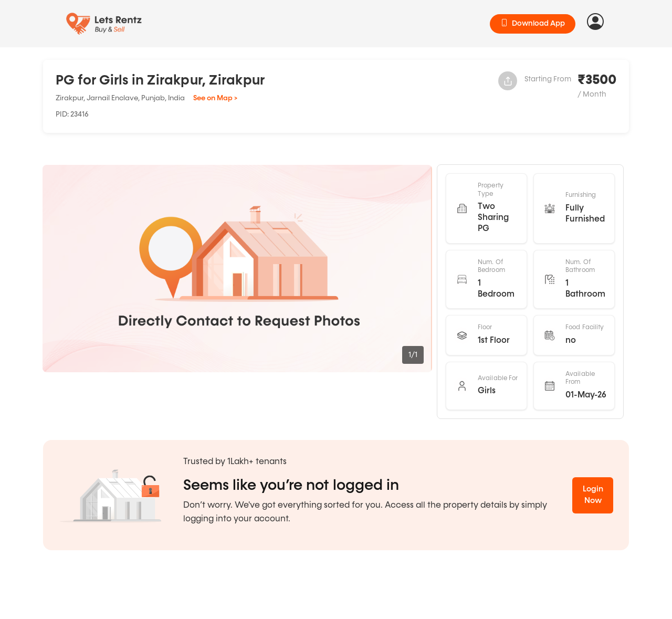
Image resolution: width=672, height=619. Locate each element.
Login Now (593, 495)
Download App (533, 24)
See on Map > (215, 98)
